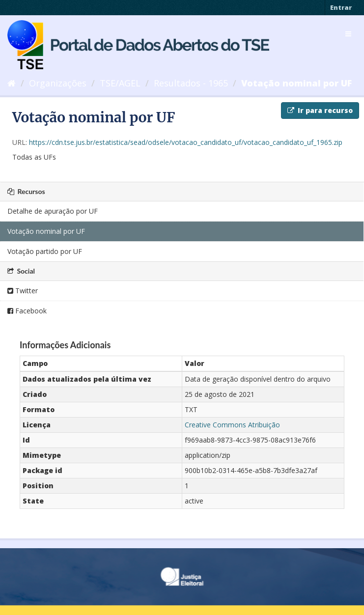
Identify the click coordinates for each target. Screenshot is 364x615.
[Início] (12, 83)
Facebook (27, 311)
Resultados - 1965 (191, 83)
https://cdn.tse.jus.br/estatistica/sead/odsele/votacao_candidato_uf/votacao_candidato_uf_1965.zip (186, 142)
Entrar (341, 7)
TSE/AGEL (120, 83)
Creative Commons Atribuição (232, 425)
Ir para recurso (320, 110)
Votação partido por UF (45, 251)
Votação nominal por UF (296, 83)
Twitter (23, 291)
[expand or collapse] (348, 34)
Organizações (58, 83)
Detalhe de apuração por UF (53, 211)
